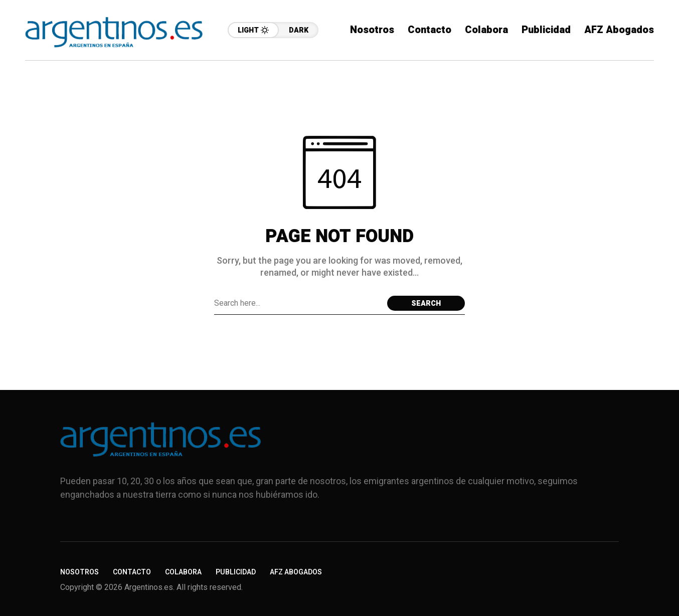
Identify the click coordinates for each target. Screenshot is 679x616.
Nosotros (79, 572)
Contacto (132, 572)
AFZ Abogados (296, 572)
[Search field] (298, 303)
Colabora (183, 572)
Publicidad (236, 572)
